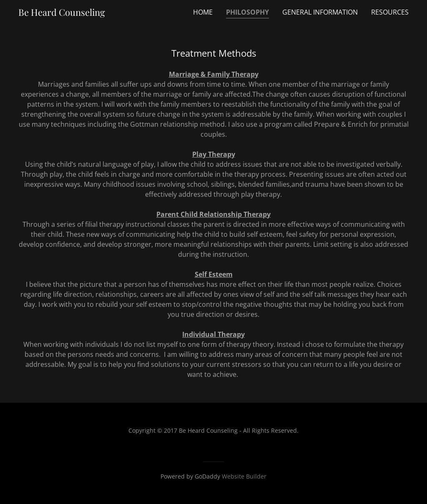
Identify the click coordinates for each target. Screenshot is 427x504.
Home (203, 12)
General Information (320, 12)
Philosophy (247, 12)
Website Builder (244, 476)
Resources (390, 12)
